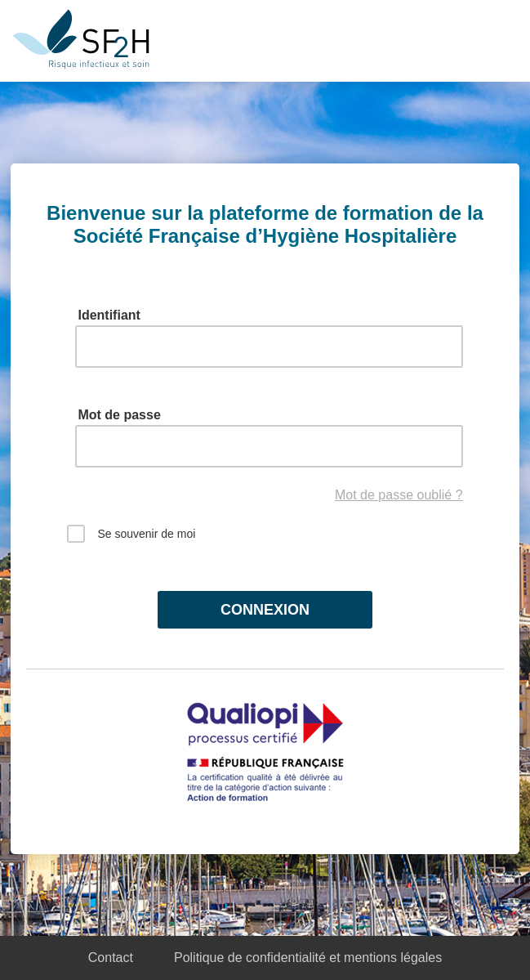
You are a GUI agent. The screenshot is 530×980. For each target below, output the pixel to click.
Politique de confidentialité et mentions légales (308, 958)
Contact (111, 958)
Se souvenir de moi (131, 536)
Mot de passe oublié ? (399, 495)
